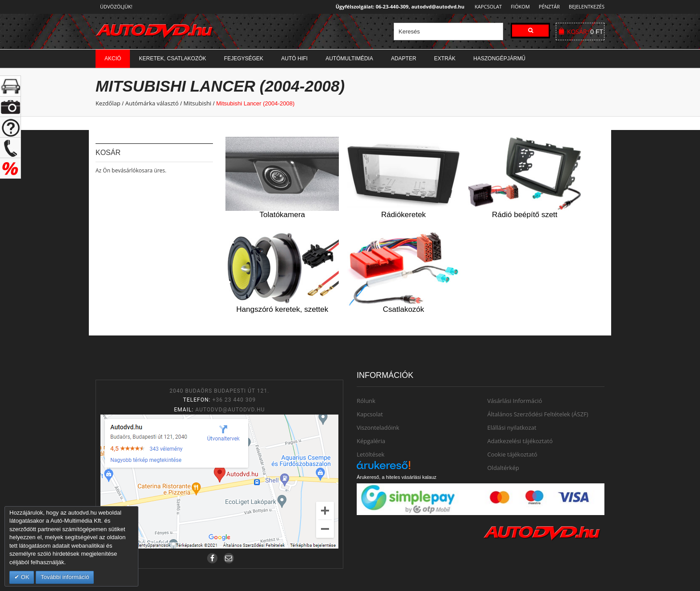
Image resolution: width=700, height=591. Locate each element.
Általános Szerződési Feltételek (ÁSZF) (538, 414)
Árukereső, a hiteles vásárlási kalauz (397, 477)
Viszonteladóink (378, 428)
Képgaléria (371, 441)
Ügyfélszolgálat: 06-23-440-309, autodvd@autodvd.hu (398, 6)
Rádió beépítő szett (525, 215)
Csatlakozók (403, 309)
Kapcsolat (485, 6)
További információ (65, 577)
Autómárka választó (152, 103)
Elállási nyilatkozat (512, 428)
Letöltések (371, 454)
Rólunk (366, 401)
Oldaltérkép (503, 468)
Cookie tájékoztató (512, 454)
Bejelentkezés (587, 6)
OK (24, 577)
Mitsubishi (197, 103)
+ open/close (10, 86)
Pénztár (548, 6)
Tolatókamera (282, 215)
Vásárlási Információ (515, 401)
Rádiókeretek (404, 215)
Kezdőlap (108, 103)
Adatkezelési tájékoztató (520, 441)
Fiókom (518, 6)
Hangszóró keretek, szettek (282, 309)
